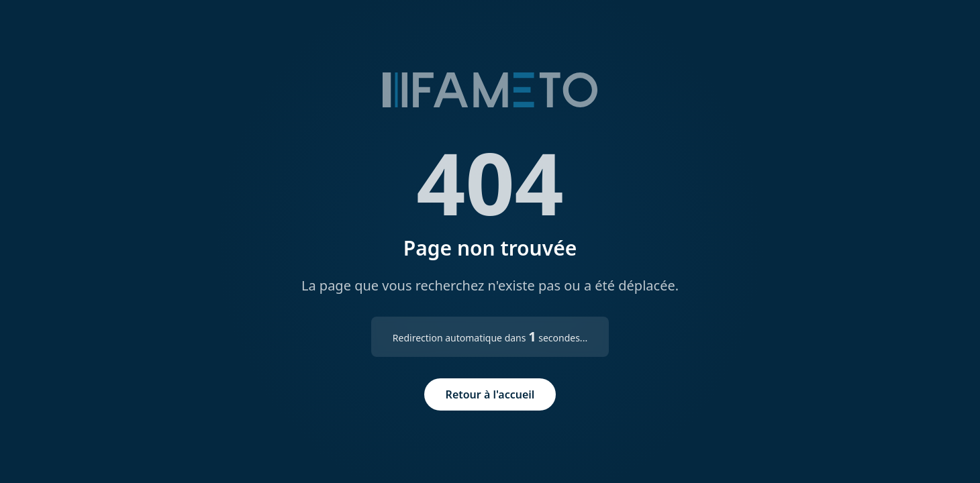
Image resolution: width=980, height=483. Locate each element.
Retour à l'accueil (490, 394)
